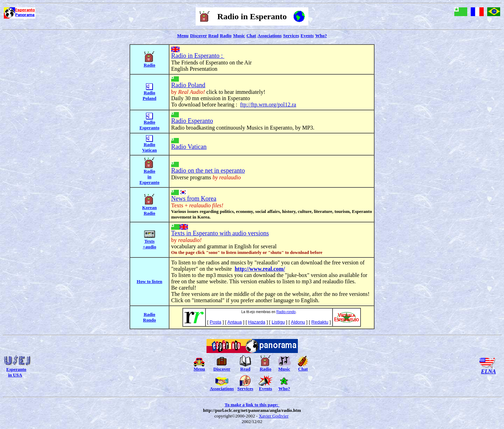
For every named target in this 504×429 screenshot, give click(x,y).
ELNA (488, 371)
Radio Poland (188, 85)
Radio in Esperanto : (198, 56)
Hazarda (257, 322)
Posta (215, 322)
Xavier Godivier (274, 416)
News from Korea (194, 199)
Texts (149, 241)
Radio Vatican (189, 147)
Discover (198, 36)
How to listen (150, 281)
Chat (251, 36)
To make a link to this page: (252, 405)
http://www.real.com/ (260, 269)
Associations (270, 36)
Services (291, 36)
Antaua (235, 322)
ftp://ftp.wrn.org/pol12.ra (268, 105)
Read (213, 36)
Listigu (278, 322)
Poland (149, 98)
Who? (321, 36)
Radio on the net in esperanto (208, 171)
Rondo (150, 320)
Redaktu (320, 322)
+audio (149, 247)
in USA (15, 375)
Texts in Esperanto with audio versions (220, 233)
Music (239, 36)
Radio (226, 36)
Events (307, 36)
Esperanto (16, 369)
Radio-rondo (286, 312)
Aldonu (298, 322)
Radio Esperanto (192, 121)
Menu (183, 36)
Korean (149, 207)
